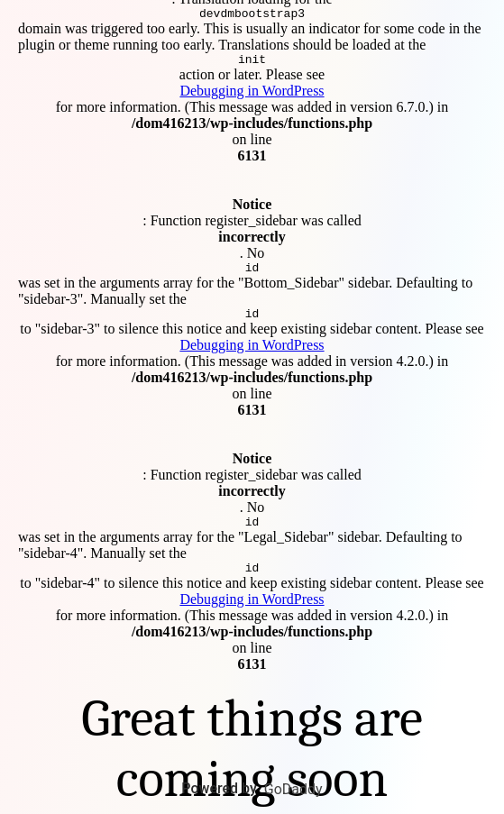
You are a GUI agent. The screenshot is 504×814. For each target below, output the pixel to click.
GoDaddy (293, 789)
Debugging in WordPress (252, 88)
